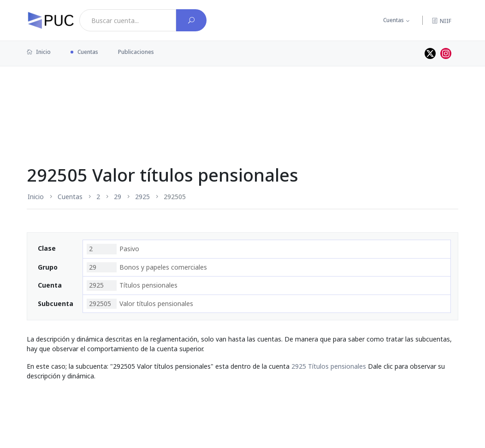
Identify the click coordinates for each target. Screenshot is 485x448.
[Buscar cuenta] (191, 20)
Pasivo (113, 249)
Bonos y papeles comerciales (147, 267)
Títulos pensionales (132, 285)
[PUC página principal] (51, 20)
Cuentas (393, 20)
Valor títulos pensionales (140, 304)
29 (118, 197)
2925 (142, 197)
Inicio (39, 52)
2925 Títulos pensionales (329, 366)
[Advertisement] (243, 96)
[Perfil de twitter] (430, 53)
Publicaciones (136, 52)
